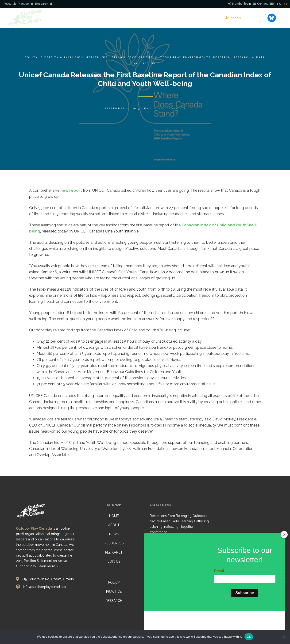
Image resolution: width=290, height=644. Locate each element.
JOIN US (114, 562)
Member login (242, 4)
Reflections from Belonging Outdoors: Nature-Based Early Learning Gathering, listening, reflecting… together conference (180, 524)
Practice (23, 4)
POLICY (114, 582)
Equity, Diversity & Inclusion (54, 57)
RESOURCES (114, 543)
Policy (8, 4)
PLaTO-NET (114, 552)
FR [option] (286, 4)
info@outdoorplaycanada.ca (44, 587)
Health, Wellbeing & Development (119, 57)
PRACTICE (114, 592)
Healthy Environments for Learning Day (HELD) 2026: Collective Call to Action (179, 549)
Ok (249, 637)
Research (42, 4)
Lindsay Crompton (168, 108)
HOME (114, 516)
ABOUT (114, 525)
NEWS (114, 534)
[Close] (284, 563)
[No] (284, 637)
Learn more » (48, 566)
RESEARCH (114, 601)
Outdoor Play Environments (183, 57)
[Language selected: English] (284, 4)
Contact (262, 4)
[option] (286, 4)
